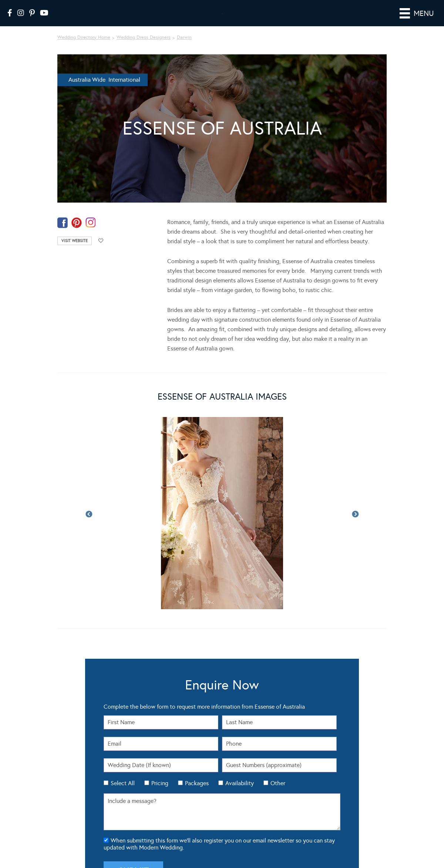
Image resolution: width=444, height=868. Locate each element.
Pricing (160, 794)
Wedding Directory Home (84, 48)
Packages (197, 794)
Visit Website (75, 251)
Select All (123, 794)
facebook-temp (63, 233)
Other (278, 794)
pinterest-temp (77, 233)
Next (355, 525)
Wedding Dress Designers (144, 48)
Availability (240, 794)
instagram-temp (91, 233)
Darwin (184, 48)
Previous (89, 525)
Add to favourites (101, 251)
